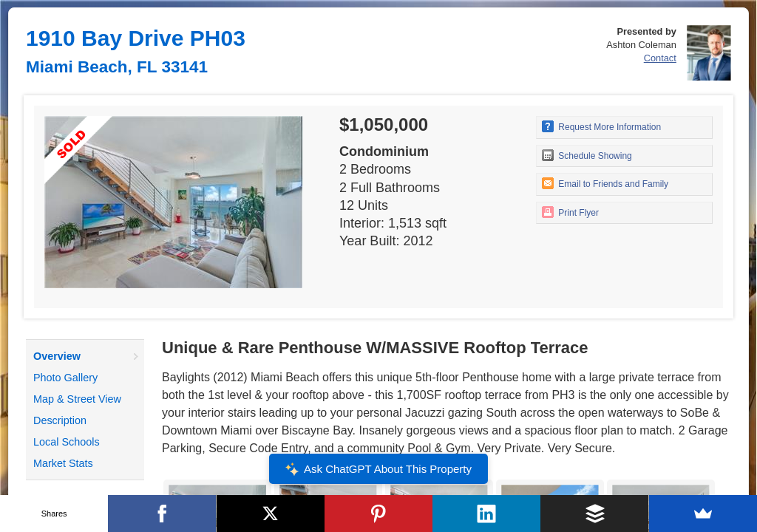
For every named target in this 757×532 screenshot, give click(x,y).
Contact (660, 58)
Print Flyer (570, 212)
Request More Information (601, 126)
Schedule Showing (587, 155)
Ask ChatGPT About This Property (378, 469)
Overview (57, 356)
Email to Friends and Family (605, 183)
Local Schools (67, 442)
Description (60, 420)
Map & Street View (77, 399)
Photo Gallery (65, 378)
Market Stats (63, 463)
